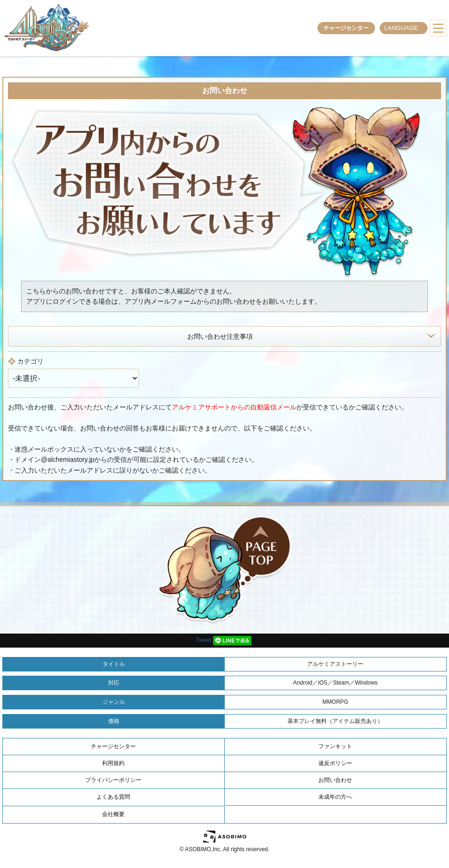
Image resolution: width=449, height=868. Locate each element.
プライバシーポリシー (113, 780)
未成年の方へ (335, 797)
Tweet (203, 640)
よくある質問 (113, 797)
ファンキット (335, 746)
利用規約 (113, 763)
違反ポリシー (335, 763)
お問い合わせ (335, 780)
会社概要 (113, 814)
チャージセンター (346, 28)
